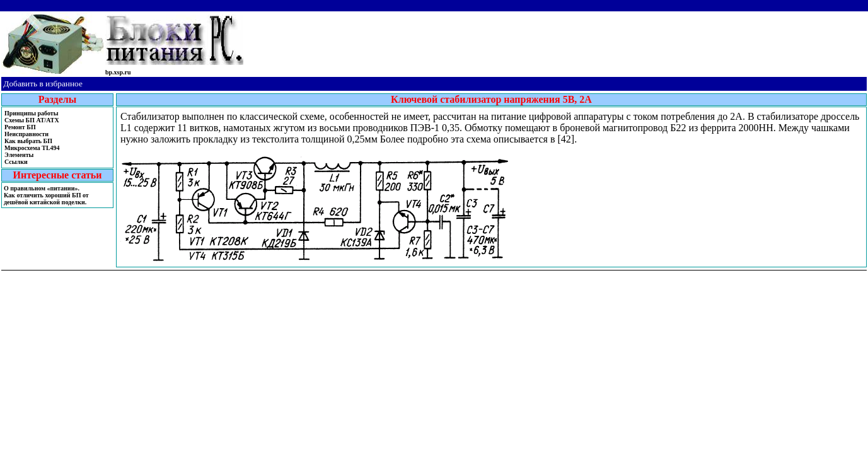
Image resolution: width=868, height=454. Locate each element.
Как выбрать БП (28, 141)
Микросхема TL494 (32, 148)
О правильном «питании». (42, 188)
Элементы (19, 155)
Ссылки (16, 162)
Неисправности (26, 134)
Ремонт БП (20, 127)
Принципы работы (31, 113)
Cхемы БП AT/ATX (32, 120)
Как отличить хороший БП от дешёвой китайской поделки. (46, 199)
